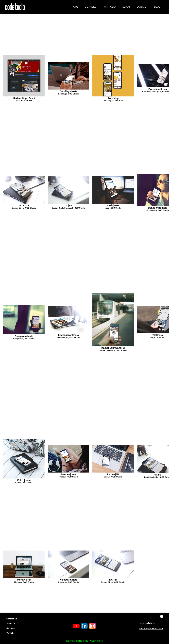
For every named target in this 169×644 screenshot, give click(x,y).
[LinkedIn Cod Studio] (84, 626)
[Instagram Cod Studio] (93, 626)
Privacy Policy (96, 641)
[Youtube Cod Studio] (76, 626)
